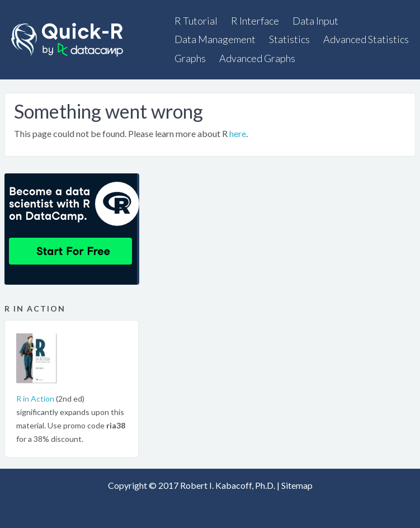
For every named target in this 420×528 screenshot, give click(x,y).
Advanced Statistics (366, 39)
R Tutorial (196, 21)
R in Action (35, 399)
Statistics (289, 39)
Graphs (190, 58)
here (238, 133)
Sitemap (297, 485)
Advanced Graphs (257, 58)
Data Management (215, 39)
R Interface (255, 21)
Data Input (315, 21)
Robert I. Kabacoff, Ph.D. (228, 485)
